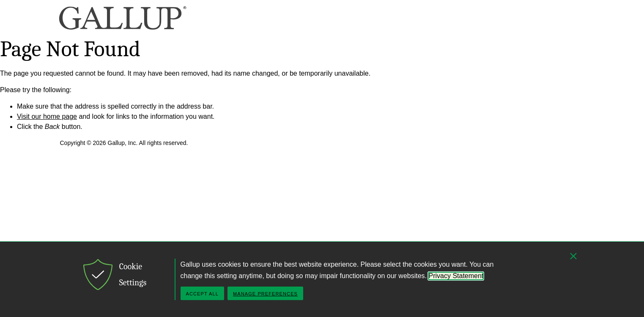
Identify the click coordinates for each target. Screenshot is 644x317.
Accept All (202, 294)
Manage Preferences (265, 294)
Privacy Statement (456, 276)
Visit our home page (47, 116)
